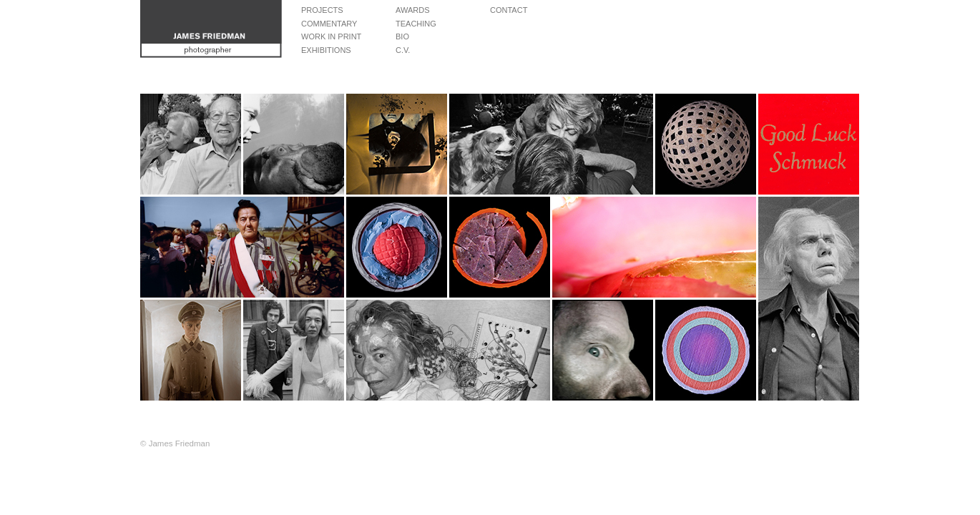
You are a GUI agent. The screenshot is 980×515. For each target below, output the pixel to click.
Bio (402, 36)
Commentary (329, 24)
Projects (322, 10)
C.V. (403, 50)
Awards (412, 10)
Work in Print (331, 36)
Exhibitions (326, 50)
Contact (509, 10)
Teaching (416, 24)
